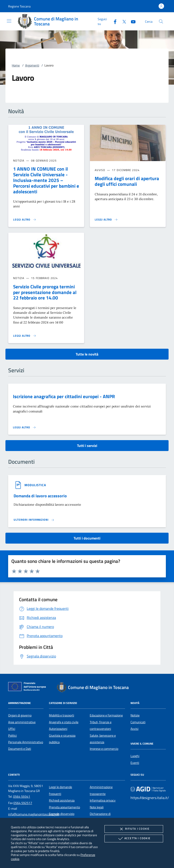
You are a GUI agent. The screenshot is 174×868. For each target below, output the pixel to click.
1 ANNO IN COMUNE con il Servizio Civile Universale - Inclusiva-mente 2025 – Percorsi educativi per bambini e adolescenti (46, 180)
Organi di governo (20, 715)
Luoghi (135, 756)
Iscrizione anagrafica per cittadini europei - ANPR (64, 396)
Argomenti (32, 65)
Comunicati (138, 722)
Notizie (135, 715)
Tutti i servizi (87, 446)
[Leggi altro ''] (34, 520)
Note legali (97, 807)
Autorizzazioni (58, 729)
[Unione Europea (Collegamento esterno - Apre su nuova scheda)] (28, 687)
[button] (19, 6)
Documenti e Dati (20, 749)
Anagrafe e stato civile (64, 722)
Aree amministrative (22, 722)
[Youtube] (131, 21)
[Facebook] (113, 21)
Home (16, 65)
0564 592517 (23, 803)
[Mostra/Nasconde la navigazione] (9, 21)
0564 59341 (22, 797)
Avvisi (134, 729)
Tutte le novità (87, 354)
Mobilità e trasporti (62, 715)
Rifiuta (134, 829)
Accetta (134, 839)
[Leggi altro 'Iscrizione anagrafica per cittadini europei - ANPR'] (24, 427)
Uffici (12, 729)
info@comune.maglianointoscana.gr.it (34, 814)
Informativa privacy (103, 800)
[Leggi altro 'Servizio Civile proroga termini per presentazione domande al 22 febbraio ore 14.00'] (25, 336)
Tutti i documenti (87, 538)
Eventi (135, 763)
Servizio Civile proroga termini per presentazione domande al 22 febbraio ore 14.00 (45, 292)
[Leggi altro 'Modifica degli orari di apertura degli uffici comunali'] (106, 220)
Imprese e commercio (104, 749)
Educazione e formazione (106, 715)
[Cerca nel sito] (161, 21)
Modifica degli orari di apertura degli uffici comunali (127, 181)
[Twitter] (122, 21)
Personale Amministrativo (26, 742)
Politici (12, 736)
